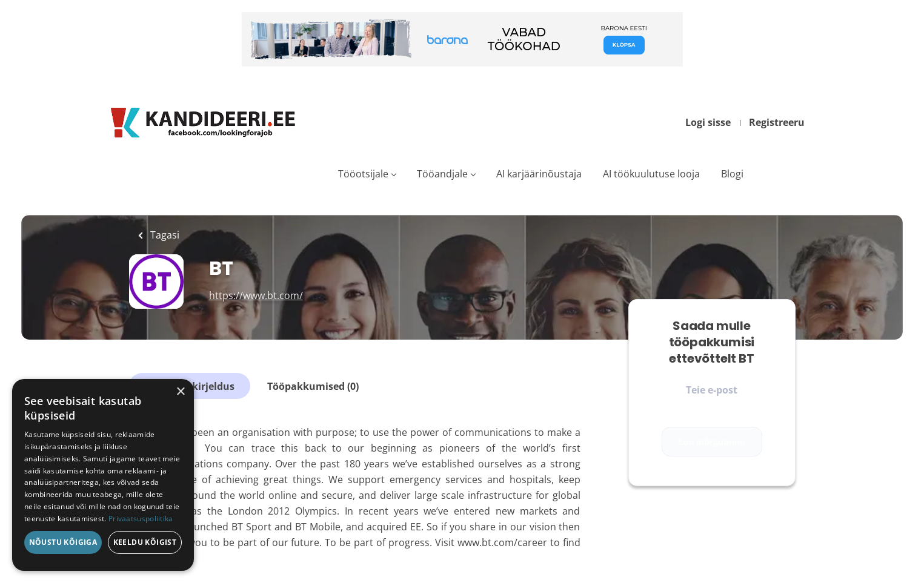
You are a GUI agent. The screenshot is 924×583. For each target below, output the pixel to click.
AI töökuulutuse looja (651, 174)
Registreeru (777, 122)
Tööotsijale (363, 174)
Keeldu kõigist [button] (145, 542)
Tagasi (164, 235)
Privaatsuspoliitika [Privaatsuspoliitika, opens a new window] (141, 519)
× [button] (180, 392)
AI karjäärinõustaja (539, 174)
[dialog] (103, 475)
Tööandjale (442, 174)
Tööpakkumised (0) (313, 386)
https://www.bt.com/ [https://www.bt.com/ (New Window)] (256, 295)
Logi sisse (708, 122)
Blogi (732, 174)
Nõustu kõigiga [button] (63, 542)
